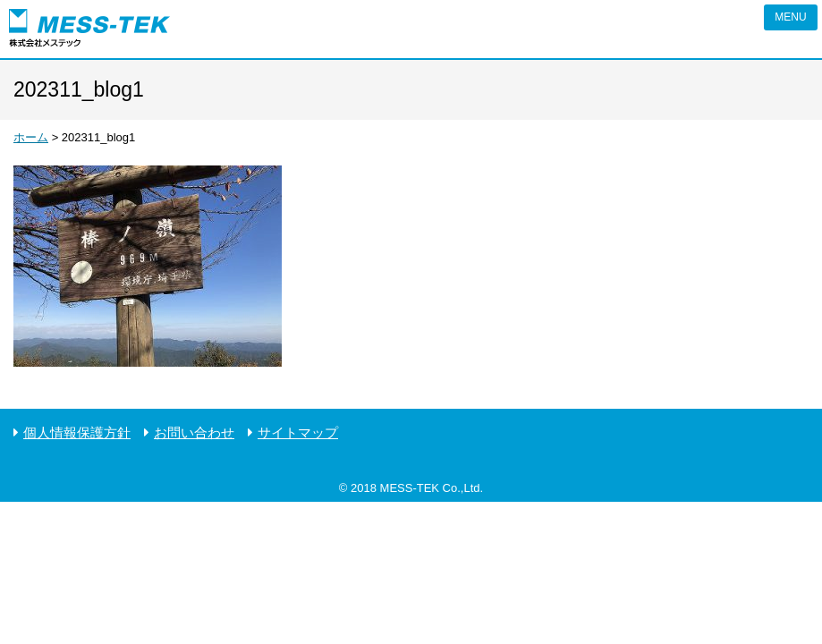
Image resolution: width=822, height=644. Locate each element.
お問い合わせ (194, 432)
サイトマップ (298, 432)
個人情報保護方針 (77, 432)
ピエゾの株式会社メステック (89, 29)
